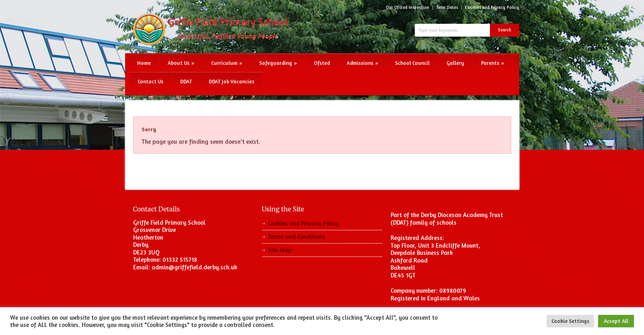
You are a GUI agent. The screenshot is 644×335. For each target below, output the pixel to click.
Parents (493, 63)
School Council (412, 63)
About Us (181, 63)
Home (144, 63)
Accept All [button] (616, 321)
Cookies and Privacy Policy (492, 7)
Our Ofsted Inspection (407, 7)
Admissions (362, 63)
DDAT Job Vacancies (231, 81)
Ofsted (322, 63)
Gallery (455, 63)
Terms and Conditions (296, 237)
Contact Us (150, 81)
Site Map (280, 250)
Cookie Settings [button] (570, 321)
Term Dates (447, 7)
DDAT (186, 81)
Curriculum (227, 63)
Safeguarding (278, 63)
